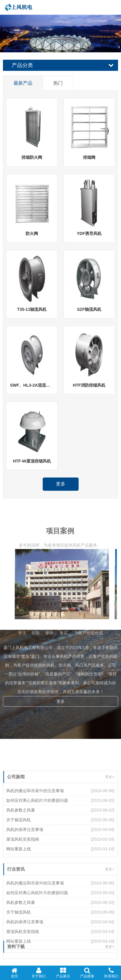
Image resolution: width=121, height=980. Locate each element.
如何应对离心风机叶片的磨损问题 (37, 830)
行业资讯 (16, 898)
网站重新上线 (19, 878)
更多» (110, 806)
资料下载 (16, 953)
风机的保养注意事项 (25, 859)
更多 (61, 484)
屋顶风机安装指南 (23, 869)
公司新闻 (16, 806)
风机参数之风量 (21, 839)
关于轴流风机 (19, 849)
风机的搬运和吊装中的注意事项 (35, 820)
